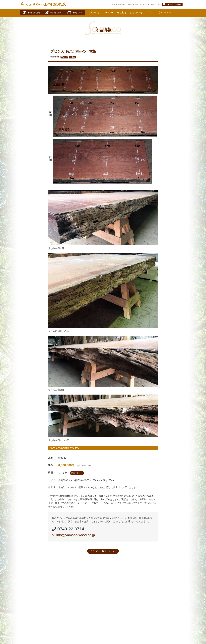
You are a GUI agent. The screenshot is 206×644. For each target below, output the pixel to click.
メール (172, 4)
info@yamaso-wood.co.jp (73, 535)
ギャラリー (109, 13)
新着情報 (95, 13)
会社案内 (123, 13)
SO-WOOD (26, 4)
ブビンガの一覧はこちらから (103, 551)
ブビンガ (64, 57)
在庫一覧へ (77, 473)
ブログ (153, 13)
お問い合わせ (139, 13)
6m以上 (72, 57)
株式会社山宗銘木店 (50, 4)
